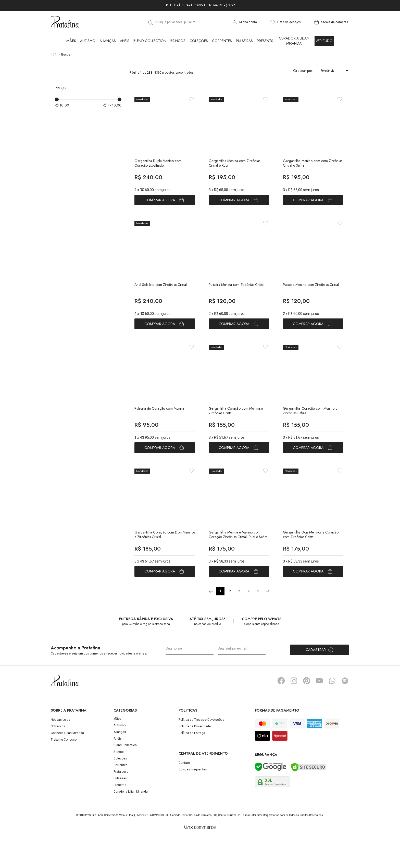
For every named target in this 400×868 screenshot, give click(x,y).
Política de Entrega (192, 764)
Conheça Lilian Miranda (67, 764)
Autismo (88, 41)
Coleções (199, 41)
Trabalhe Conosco (64, 770)
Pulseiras (244, 41)
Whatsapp (332, 712)
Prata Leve (121, 803)
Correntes (222, 41)
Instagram (294, 712)
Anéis (125, 41)
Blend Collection (150, 41)
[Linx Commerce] (200, 858)
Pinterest (307, 712)
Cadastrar (320, 681)
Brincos (178, 41)
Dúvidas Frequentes (193, 800)
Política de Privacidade (195, 757)
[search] (151, 23)
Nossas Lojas (60, 751)
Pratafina (65, 22)
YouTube (319, 712)
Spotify (345, 712)
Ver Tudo (324, 41)
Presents (265, 41)
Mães (71, 41)
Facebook (281, 712)
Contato (184, 794)
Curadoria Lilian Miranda (294, 41)
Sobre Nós (58, 757)
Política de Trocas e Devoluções (201, 751)
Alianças (108, 41)
